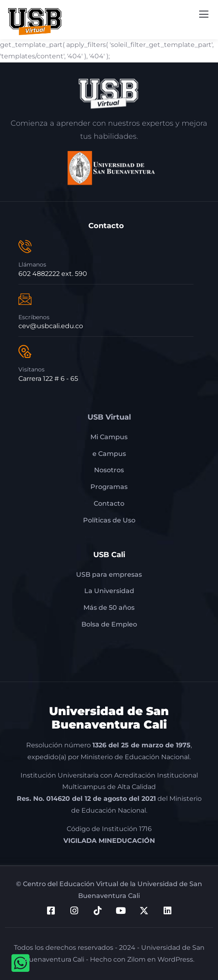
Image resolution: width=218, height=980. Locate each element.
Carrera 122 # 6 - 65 (48, 379)
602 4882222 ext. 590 (53, 274)
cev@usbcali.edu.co (51, 326)
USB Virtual (109, 417)
